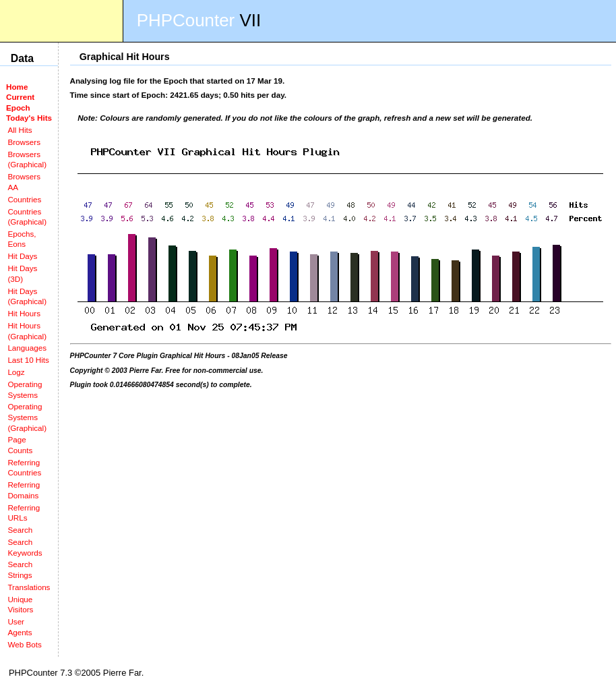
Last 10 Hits (28, 360)
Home (17, 87)
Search (20, 530)
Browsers (24, 142)
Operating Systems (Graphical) (27, 417)
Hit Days (22, 256)
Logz (16, 372)
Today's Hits (29, 118)
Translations (29, 587)
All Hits (20, 130)
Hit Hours (24, 313)
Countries (24, 199)
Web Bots (24, 644)
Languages (27, 348)
